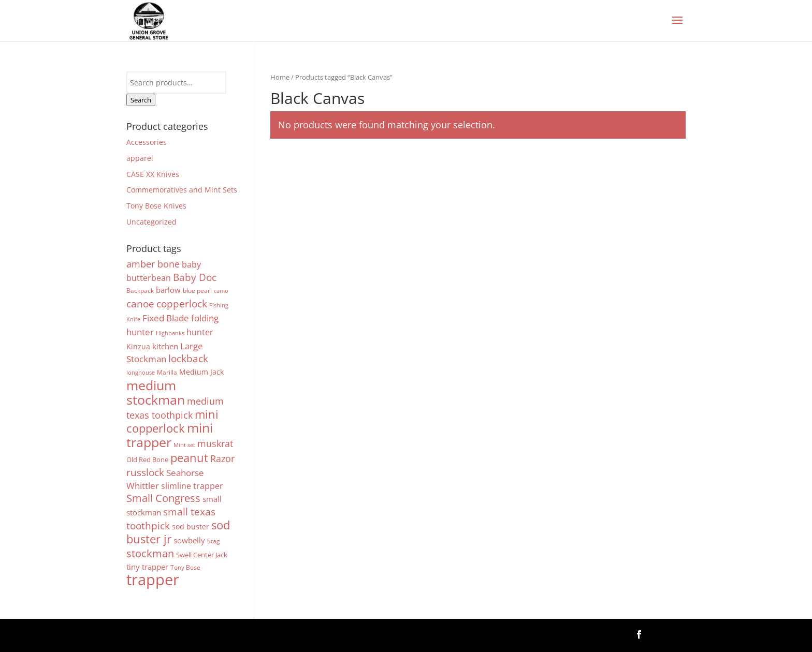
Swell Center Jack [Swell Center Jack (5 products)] (202, 555)
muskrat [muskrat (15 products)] (215, 443)
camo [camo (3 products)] (221, 291)
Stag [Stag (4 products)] (214, 541)
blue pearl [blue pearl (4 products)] (197, 290)
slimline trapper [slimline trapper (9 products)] (192, 486)
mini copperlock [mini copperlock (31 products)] (172, 421)
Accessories (147, 142)
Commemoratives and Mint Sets (182, 190)
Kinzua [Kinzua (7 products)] (138, 346)
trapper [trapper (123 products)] (153, 580)
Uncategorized (151, 222)
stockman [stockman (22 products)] (150, 553)
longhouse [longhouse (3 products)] (141, 373)
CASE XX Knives (153, 174)
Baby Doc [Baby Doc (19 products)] (195, 277)
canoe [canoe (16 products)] (140, 303)
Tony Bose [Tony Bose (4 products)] (185, 567)
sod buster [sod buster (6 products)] (191, 527)
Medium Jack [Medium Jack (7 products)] (201, 372)
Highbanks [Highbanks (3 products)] (170, 333)
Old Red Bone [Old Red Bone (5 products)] (147, 460)
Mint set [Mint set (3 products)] (184, 445)
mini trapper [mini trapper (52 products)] (170, 435)
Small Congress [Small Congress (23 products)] (163, 498)
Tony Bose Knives (156, 206)
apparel (140, 158)
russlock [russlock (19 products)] (145, 472)
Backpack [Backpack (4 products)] (140, 290)
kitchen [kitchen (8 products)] (165, 346)
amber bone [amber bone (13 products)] (153, 264)
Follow (669, 634)
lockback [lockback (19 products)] (188, 358)
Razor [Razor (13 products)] (222, 458)
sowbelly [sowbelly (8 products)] (189, 540)
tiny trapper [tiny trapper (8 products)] (147, 567)
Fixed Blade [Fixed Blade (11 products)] (166, 318)
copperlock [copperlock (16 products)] (182, 303)
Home (280, 77)
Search (141, 100)
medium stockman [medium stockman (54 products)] (156, 392)
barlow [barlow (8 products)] (168, 290)
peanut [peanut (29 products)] (189, 458)
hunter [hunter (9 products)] (200, 332)
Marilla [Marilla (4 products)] (167, 372)
